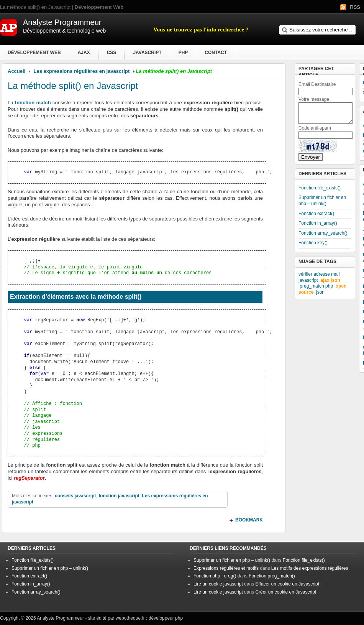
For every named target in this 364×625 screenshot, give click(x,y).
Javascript (147, 53)
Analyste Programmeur (60, 618)
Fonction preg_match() (272, 576)
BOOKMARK (249, 520)
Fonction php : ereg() (215, 576)
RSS (355, 7)
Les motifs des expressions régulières (310, 568)
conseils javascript (75, 496)
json (320, 292)
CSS (112, 53)
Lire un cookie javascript (218, 584)
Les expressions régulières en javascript (82, 71)
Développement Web (34, 53)
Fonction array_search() (323, 233)
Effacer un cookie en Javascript (287, 584)
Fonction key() (313, 243)
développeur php (166, 618)
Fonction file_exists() (320, 188)
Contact (216, 53)
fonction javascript (119, 496)
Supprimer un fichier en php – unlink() (322, 201)
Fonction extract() (316, 214)
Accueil (16, 71)
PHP (183, 53)
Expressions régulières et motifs (226, 568)
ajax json (330, 280)
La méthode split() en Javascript (73, 86)
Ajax (84, 53)
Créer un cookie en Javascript (286, 592)
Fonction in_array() (318, 223)
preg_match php (316, 286)
